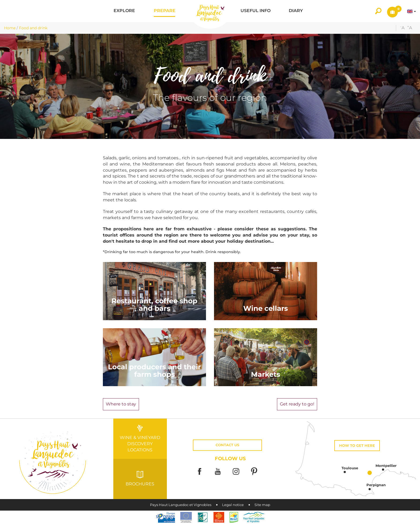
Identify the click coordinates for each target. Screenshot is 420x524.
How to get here (357, 446)
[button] (124, 11)
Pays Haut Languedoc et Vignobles (181, 505)
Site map (262, 505)
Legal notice (233, 505)
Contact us (227, 445)
